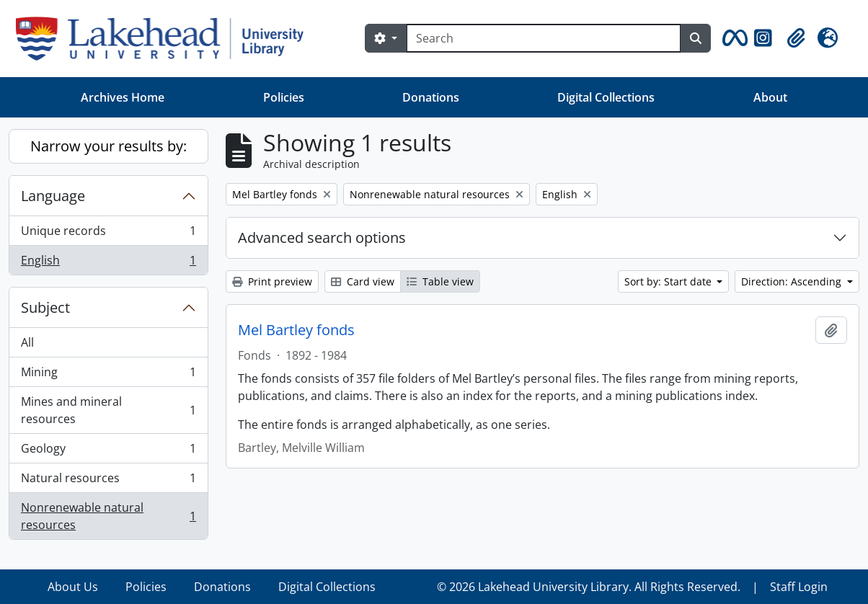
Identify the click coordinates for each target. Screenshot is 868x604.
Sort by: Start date (669, 281)
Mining (108, 375)
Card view (363, 281)
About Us (73, 587)
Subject (45, 307)
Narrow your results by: (108, 146)
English (108, 263)
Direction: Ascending (793, 281)
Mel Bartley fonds (296, 330)
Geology (108, 452)
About (770, 97)
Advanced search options (322, 237)
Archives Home (123, 97)
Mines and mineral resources (108, 410)
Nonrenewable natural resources (108, 516)
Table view (440, 281)
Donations (431, 97)
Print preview (272, 281)
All (27, 342)
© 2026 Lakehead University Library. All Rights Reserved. (589, 587)
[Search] (544, 38)
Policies (284, 97)
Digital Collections (606, 97)
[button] (732, 38)
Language (53, 196)
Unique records (108, 234)
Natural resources (108, 481)
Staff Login (799, 587)
